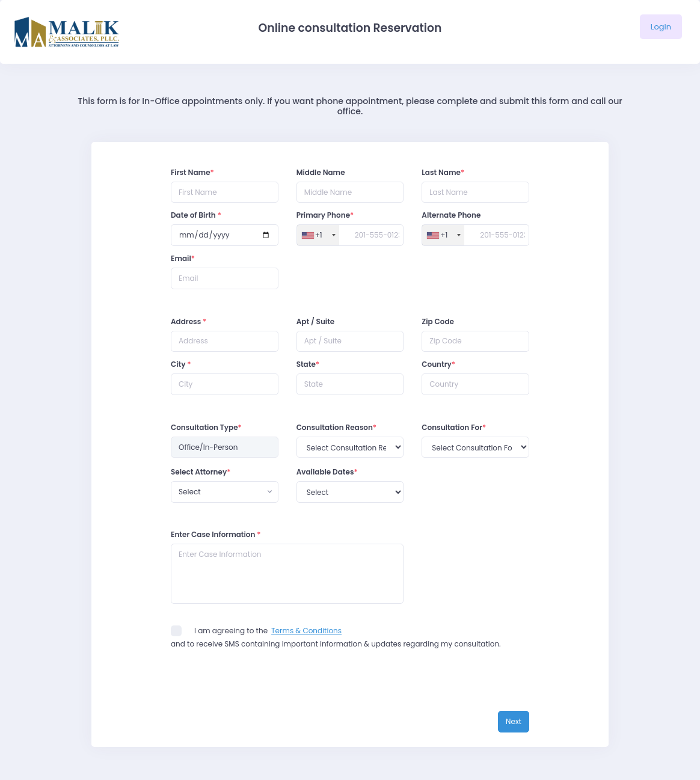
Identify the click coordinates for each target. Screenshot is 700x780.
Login (661, 27)
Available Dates (327, 472)
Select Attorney (201, 472)
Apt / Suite (316, 321)
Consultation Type (206, 427)
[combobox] (225, 492)
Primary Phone (325, 215)
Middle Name (321, 172)
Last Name (443, 172)
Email (183, 258)
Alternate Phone (451, 215)
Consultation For (454, 427)
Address (189, 321)
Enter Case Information (216, 534)
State (308, 364)
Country (438, 364)
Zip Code (438, 321)
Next (514, 721)
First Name (192, 172)
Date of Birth (196, 215)
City (181, 364)
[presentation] (262, 687)
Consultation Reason (336, 427)
